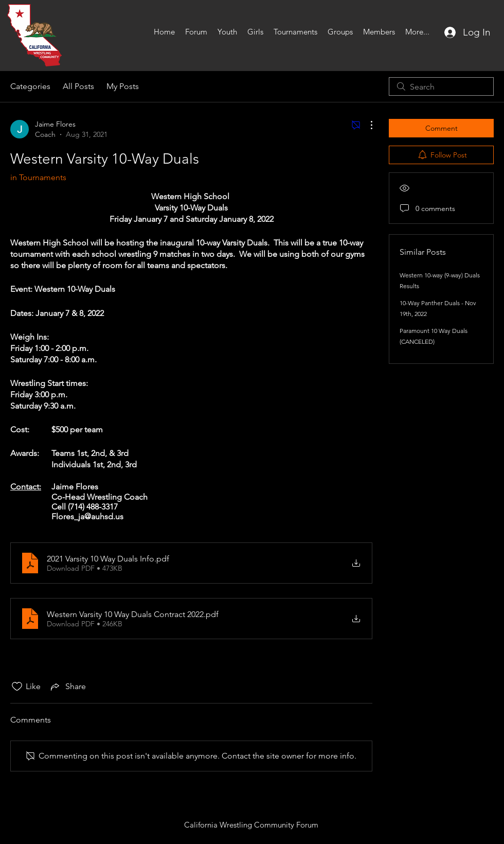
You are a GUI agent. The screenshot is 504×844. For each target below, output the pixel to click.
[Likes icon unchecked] (17, 687)
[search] (441, 86)
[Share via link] (67, 687)
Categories (30, 86)
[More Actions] (366, 125)
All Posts (78, 86)
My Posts (123, 86)
